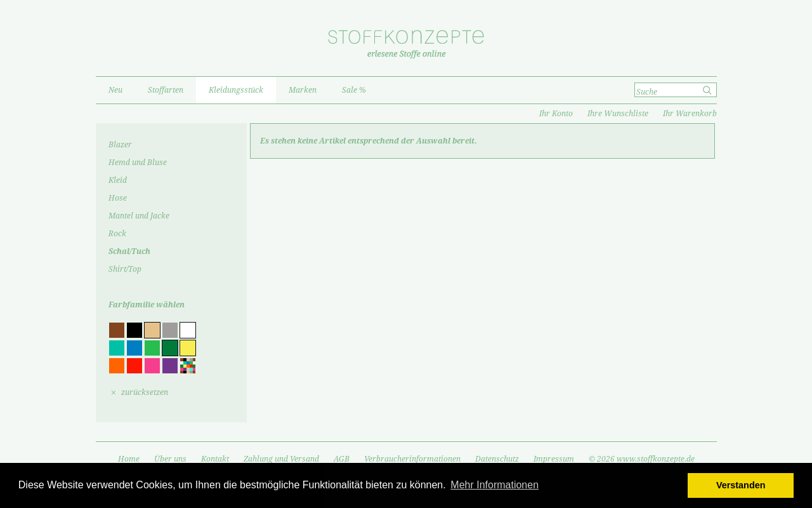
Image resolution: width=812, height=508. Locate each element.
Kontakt (215, 459)
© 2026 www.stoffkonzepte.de (642, 459)
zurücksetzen (145, 392)
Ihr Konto (556, 114)
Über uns (170, 459)
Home (129, 459)
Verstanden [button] (741, 485)
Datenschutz (497, 459)
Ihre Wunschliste (618, 114)
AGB (342, 459)
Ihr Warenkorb (690, 114)
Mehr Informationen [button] (494, 485)
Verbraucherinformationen (412, 459)
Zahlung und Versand (281, 459)
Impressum (554, 459)
